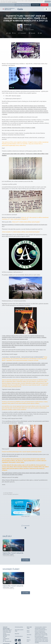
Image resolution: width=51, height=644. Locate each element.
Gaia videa (29, 614)
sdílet (40, 33)
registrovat (36, 5)
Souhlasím (48, 2)
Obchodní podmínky (19, 606)
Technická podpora (19, 615)
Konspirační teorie (29, 30)
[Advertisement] (25, 589)
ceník (23, 5)
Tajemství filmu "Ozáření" (8, 544)
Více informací (14, 2)
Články (28, 616)
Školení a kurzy (29, 620)
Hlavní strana (28, 610)
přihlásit (44, 5)
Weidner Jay (28, 25)
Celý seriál (26, 549)
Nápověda (17, 613)
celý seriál (32, 33)
